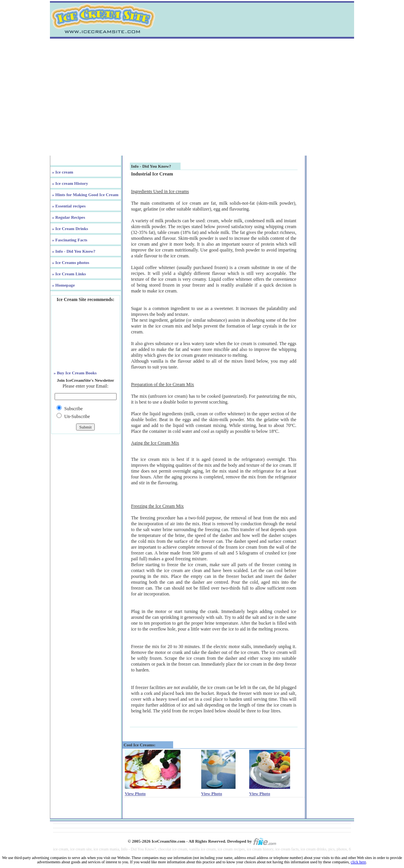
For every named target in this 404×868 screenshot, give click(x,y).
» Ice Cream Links (69, 274)
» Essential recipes (68, 206)
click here (358, 862)
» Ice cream (62, 172)
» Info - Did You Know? (73, 251)
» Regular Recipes (68, 217)
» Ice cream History (70, 183)
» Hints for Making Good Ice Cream (85, 195)
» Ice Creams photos (70, 262)
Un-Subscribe (77, 416)
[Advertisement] (202, 97)
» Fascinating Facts (69, 240)
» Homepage (63, 285)
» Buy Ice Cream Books (75, 373)
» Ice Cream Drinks (70, 229)
